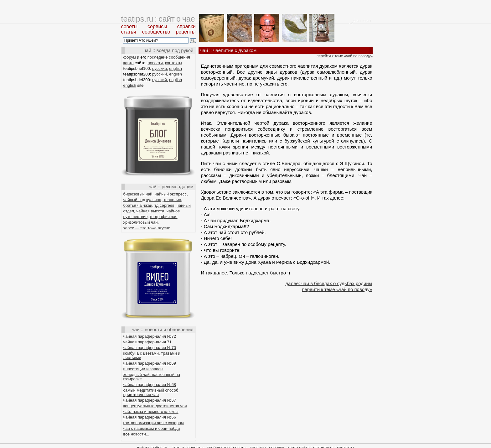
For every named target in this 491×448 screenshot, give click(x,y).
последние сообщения (169, 57)
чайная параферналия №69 (150, 363)
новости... (140, 434)
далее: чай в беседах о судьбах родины (329, 283)
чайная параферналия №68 (150, 385)
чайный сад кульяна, (143, 200)
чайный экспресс (171, 194)
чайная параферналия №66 (150, 417)
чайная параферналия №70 (150, 348)
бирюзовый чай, (139, 194)
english (176, 68)
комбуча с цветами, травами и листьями (152, 355)
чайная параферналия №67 (150, 400)
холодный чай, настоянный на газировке (152, 377)
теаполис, (173, 200)
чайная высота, (151, 211)
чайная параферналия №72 (150, 336)
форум (130, 57)
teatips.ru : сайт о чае (158, 19)
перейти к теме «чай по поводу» (345, 56)
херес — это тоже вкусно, (147, 228)
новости (155, 63)
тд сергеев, (165, 205)
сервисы (157, 26)
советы (129, 26)
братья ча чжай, (138, 205)
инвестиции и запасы (143, 369)
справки (186, 26)
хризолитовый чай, (141, 222)
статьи (129, 32)
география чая (164, 217)
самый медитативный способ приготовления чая (151, 392)
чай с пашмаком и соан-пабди (152, 428)
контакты (173, 63)
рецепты (186, 32)
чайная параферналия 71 (148, 342)
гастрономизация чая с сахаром (154, 423)
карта (129, 63)
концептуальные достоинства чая (155, 406)
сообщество (156, 32)
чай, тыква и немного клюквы (151, 412)
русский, (160, 68)
